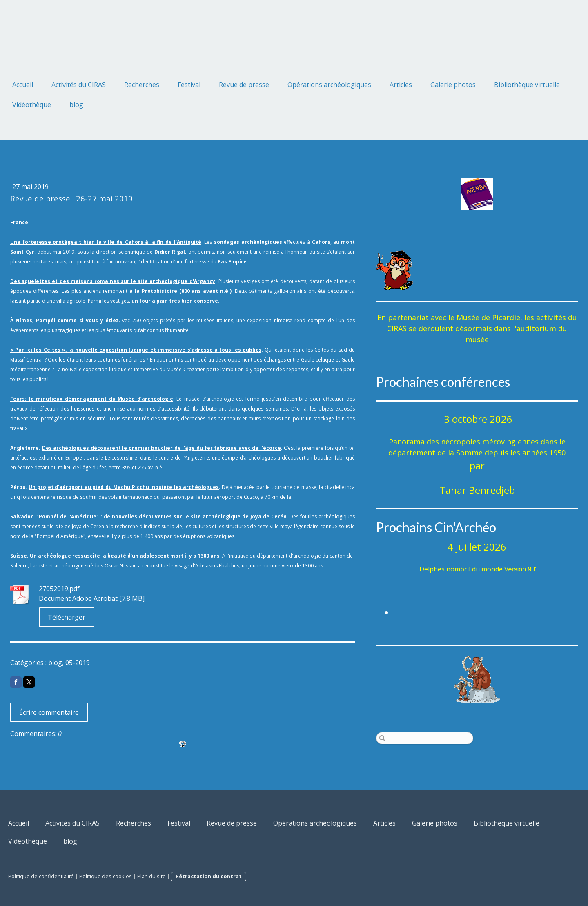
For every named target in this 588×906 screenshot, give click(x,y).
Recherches (142, 85)
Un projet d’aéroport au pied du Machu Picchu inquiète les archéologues (124, 487)
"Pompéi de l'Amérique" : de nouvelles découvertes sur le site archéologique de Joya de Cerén (161, 517)
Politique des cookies (106, 876)
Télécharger (67, 617)
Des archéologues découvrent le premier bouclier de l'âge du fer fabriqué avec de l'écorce (161, 448)
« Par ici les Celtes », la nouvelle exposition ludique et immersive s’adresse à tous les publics (136, 350)
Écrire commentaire (49, 712)
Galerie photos (453, 85)
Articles (401, 85)
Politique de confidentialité (41, 876)
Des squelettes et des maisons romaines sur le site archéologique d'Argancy (113, 281)
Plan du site (151, 876)
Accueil (23, 85)
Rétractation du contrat (209, 876)
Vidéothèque (32, 105)
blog (76, 105)
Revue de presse (244, 85)
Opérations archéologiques (329, 85)
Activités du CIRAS (79, 85)
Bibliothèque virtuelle (527, 85)
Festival (189, 85)
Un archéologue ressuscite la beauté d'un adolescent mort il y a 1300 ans (125, 556)
